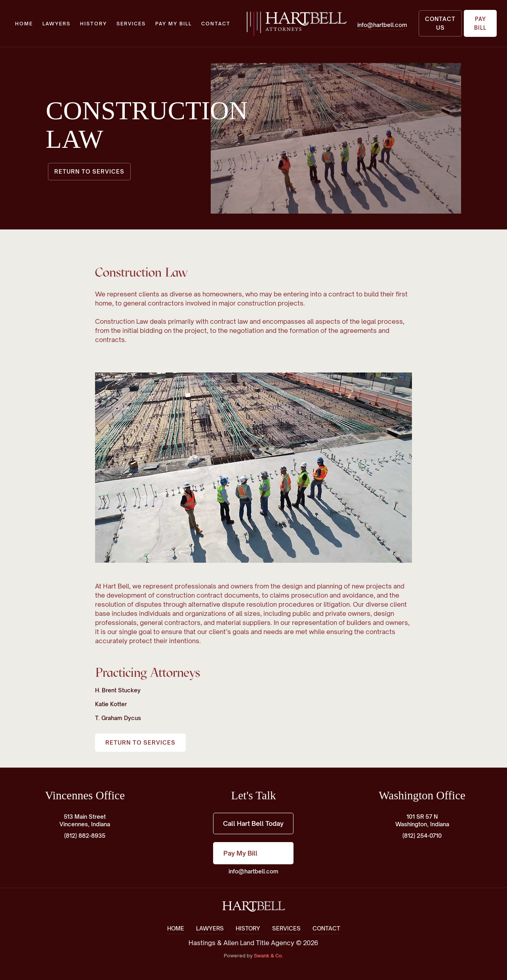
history (93, 24)
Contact (216, 24)
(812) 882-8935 (85, 836)
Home (24, 24)
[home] (296, 23)
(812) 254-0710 (422, 836)
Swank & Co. (269, 956)
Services (131, 24)
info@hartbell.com (253, 871)
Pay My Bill (173, 24)
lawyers (56, 24)
